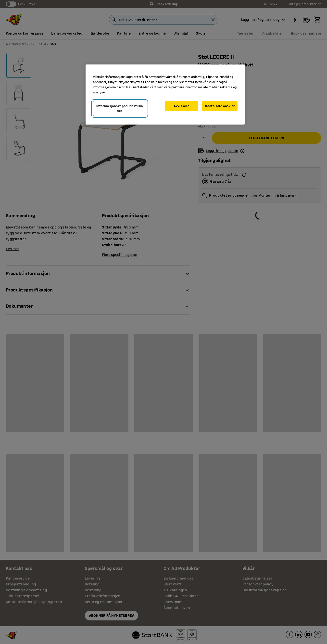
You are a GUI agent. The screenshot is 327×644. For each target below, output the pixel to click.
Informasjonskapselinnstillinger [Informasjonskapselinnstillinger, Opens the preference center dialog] (120, 108)
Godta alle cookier (220, 106)
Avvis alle (182, 106)
